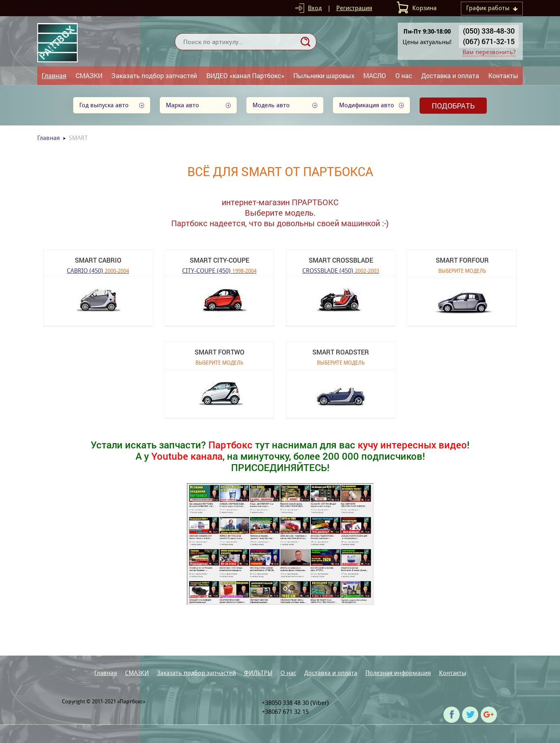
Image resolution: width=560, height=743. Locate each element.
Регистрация (354, 8)
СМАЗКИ (89, 75)
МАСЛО (375, 75)
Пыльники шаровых (324, 75)
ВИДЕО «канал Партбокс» (245, 75)
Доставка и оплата (450, 75)
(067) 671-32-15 (489, 41)
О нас (404, 75)
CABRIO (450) (98, 270)
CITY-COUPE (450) (219, 270)
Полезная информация (398, 673)
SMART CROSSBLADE (341, 260)
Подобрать (453, 106)
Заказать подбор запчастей (154, 75)
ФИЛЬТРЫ (258, 673)
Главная (54, 75)
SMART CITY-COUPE (220, 260)
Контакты (503, 75)
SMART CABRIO (98, 260)
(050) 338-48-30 (489, 31)
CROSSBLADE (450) (341, 270)
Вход (315, 8)
